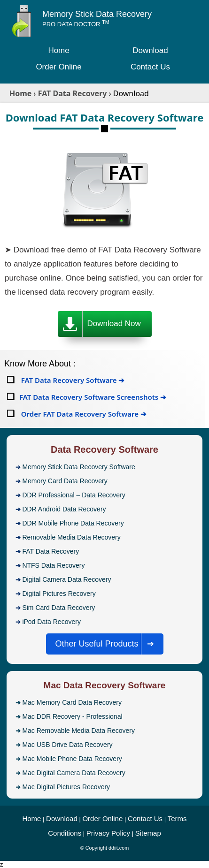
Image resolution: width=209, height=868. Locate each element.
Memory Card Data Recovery (65, 481)
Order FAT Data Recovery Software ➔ (83, 414)
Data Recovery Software (104, 449)
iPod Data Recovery (51, 622)
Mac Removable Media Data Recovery (78, 731)
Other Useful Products (107, 644)
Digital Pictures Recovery (59, 594)
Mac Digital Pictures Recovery (66, 787)
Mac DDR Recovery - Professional (72, 716)
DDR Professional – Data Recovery (74, 495)
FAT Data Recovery (50, 551)
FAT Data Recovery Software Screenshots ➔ (93, 397)
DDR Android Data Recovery (64, 509)
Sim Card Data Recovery (58, 608)
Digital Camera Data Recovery (66, 579)
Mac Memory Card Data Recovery (72, 702)
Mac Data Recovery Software (105, 685)
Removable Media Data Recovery (71, 537)
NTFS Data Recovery (53, 565)
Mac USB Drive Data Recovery (67, 745)
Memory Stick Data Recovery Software (78, 467)
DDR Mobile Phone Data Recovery (73, 523)
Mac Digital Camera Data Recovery (74, 773)
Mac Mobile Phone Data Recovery (72, 759)
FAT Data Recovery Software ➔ (72, 380)
